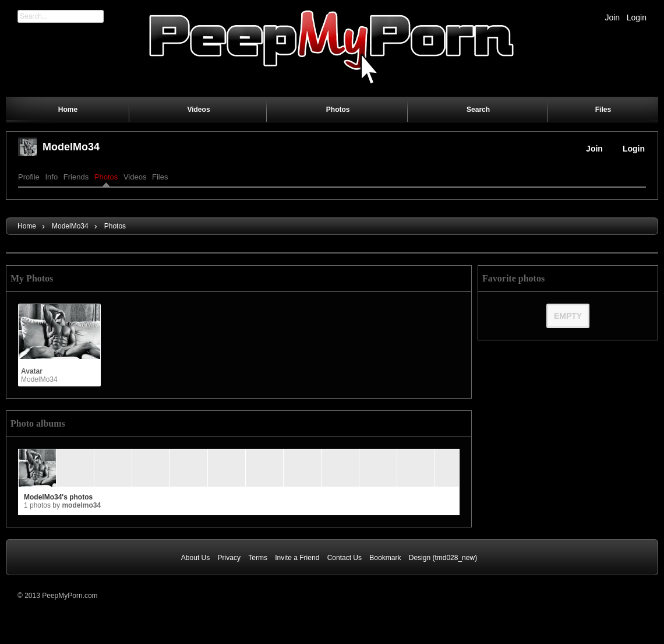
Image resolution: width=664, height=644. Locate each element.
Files (160, 177)
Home (27, 226)
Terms (258, 558)
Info (51, 177)
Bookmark (385, 558)
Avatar (32, 371)
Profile (29, 177)
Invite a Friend (297, 558)
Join (612, 17)
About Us (195, 558)
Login (637, 17)
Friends (76, 177)
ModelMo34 (71, 147)
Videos (135, 177)
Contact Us (345, 558)
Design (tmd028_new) (443, 558)
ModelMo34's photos (58, 497)
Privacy (229, 558)
